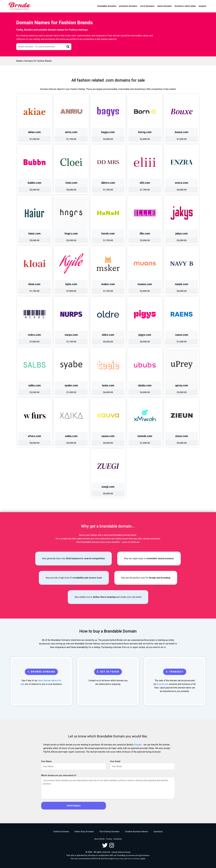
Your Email (115, 761)
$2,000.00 (145, 139)
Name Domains (165, 6)
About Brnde (99, 839)
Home (19, 61)
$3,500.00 (182, 240)
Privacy (109, 839)
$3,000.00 (145, 291)
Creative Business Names (137, 832)
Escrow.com (162, 684)
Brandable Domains (107, 6)
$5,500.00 (71, 240)
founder (138, 745)
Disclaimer (118, 839)
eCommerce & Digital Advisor (138, 855)
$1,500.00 (35, 139)
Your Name (46, 761)
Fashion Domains (61, 832)
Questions (158, 832)
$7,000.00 (71, 291)
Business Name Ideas (185, 6)
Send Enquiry (74, 806)
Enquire (202, 6)
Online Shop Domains (84, 832)
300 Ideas (92, 855)
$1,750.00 (71, 139)
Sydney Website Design (121, 852)
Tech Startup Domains (109, 832)
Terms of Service (134, 859)
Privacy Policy (119, 859)
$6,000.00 (71, 190)
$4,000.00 (108, 139)
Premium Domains (128, 6)
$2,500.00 (35, 190)
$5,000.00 (35, 240)
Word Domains (147, 6)
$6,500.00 (182, 291)
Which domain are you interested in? (59, 775)
